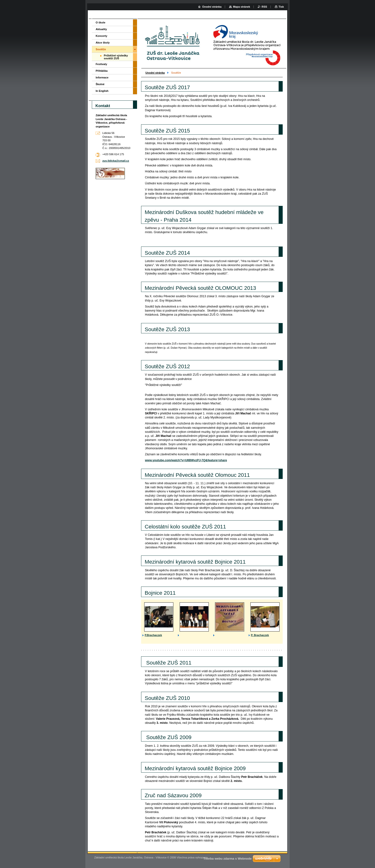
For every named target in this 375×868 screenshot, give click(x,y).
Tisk (281, 7)
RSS (264, 7)
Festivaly (101, 64)
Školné (100, 84)
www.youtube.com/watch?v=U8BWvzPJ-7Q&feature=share (186, 460)
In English (102, 91)
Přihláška (102, 71)
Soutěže (101, 49)
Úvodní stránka (212, 7)
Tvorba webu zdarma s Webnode (227, 859)
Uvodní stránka (155, 73)
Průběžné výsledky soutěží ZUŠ (116, 57)
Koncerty (102, 36)
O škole (100, 22)
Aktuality (101, 29)
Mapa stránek (242, 7)
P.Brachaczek (153, 635)
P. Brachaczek (260, 635)
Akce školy (103, 43)
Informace (102, 77)
